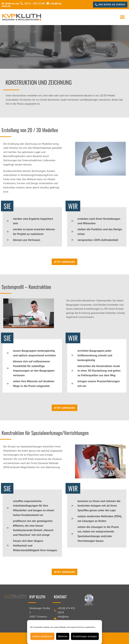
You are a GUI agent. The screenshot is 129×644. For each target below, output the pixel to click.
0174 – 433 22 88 (33, 3)
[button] (122, 17)
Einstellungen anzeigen (85, 636)
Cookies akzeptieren (42, 636)
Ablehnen (63, 636)
